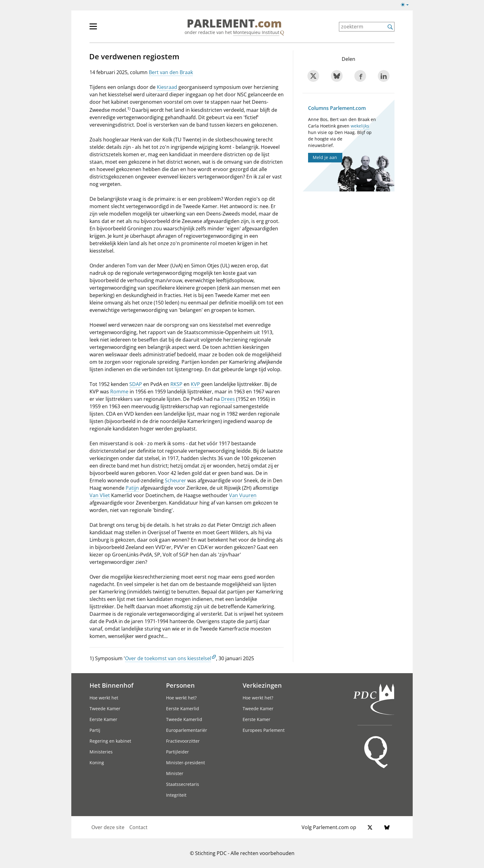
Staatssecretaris (183, 784)
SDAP (136, 384)
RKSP (176, 384)
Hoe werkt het (104, 698)
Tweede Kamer (105, 709)
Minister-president (186, 763)
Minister (175, 773)
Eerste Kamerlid (183, 709)
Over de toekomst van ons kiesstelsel (168, 658)
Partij (95, 730)
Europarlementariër (187, 730)
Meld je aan (325, 157)
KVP (195, 384)
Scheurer (175, 480)
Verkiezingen (262, 685)
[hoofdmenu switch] (93, 29)
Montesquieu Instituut (256, 32)
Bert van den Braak (171, 72)
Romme (119, 392)
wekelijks (360, 126)
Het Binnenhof (111, 685)
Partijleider (177, 752)
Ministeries (101, 752)
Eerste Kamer (103, 719)
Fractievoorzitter (183, 741)
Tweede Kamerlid (184, 719)
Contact (138, 827)
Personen (180, 685)
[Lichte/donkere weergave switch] (407, 5)
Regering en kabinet (110, 741)
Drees (228, 399)
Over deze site (108, 827)
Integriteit (176, 795)
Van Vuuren (243, 495)
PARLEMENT (234, 23)
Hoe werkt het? (181, 698)
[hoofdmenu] (113, 29)
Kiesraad (167, 87)
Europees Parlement (264, 730)
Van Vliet (100, 495)
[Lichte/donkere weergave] (407, 6)
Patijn (132, 488)
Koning (97, 763)
